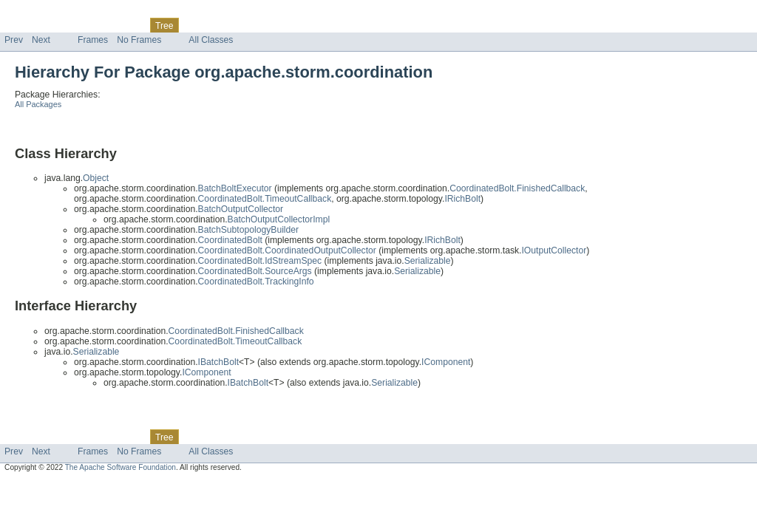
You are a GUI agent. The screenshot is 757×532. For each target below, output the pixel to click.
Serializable (428, 261)
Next (41, 40)
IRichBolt (462, 199)
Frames (93, 40)
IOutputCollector (554, 250)
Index (253, 25)
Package (68, 25)
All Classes (211, 40)
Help (282, 25)
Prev (14, 40)
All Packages (38, 104)
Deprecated (210, 25)
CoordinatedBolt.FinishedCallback (517, 188)
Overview (23, 25)
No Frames (139, 40)
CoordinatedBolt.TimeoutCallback (265, 199)
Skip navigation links (41, 13)
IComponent (446, 362)
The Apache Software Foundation (120, 467)
